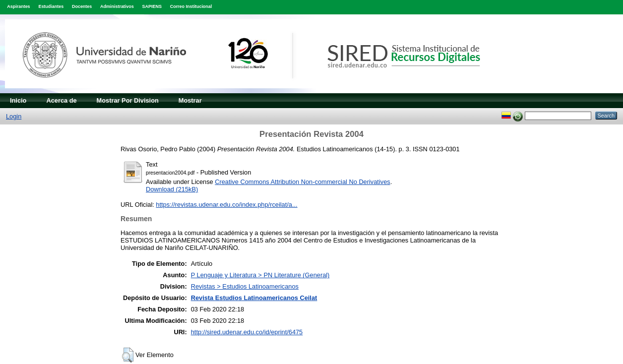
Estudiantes (51, 6)
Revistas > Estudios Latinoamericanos (245, 286)
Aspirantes (18, 6)
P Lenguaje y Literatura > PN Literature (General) (260, 275)
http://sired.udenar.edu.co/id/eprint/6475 (247, 332)
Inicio (18, 100)
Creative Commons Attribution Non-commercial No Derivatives (302, 182)
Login (14, 116)
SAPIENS (152, 6)
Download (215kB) (172, 189)
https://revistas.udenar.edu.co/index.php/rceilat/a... (226, 205)
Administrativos (117, 6)
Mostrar (190, 100)
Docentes (82, 6)
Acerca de (61, 100)
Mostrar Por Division (128, 100)
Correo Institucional (191, 6)
